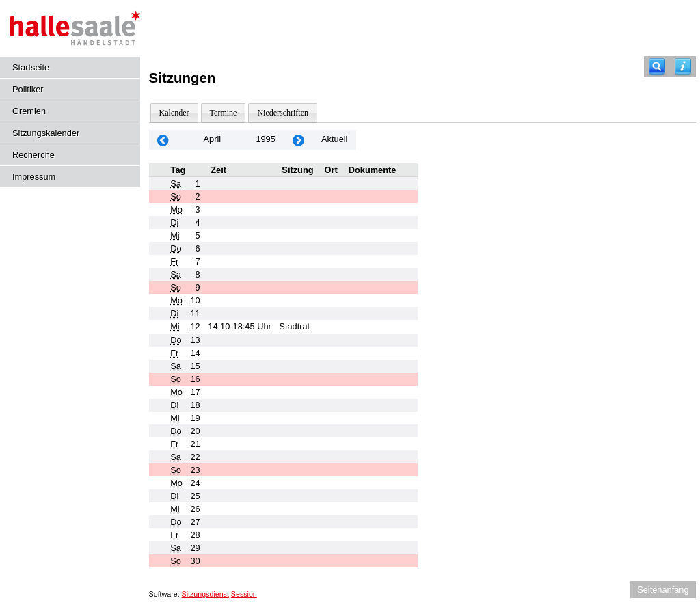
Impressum (34, 177)
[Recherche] (657, 67)
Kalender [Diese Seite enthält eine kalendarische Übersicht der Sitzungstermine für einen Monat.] (174, 113)
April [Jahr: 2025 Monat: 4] (213, 139)
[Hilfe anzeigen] (683, 67)
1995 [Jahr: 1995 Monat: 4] (265, 139)
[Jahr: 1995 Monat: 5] (299, 140)
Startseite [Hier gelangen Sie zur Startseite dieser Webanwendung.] (31, 67)
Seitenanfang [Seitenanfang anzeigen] (663, 590)
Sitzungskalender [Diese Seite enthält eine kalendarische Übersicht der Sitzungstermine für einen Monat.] (46, 133)
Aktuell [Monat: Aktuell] (334, 139)
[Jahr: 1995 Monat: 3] (163, 140)
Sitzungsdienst (205, 594)
